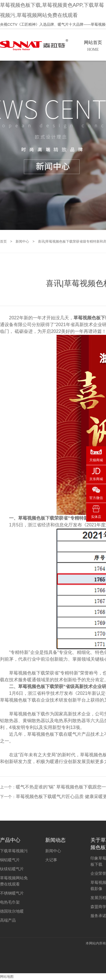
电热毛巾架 (10, 902)
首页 (3, 241)
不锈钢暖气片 (12, 893)
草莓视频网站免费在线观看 (14, 881)
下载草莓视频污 (14, 851)
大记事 (51, 860)
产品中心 (10, 840)
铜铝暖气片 (10, 860)
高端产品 (8, 920)
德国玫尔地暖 (12, 911)
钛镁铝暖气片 (12, 869)
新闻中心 (22, 241)
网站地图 (7, 977)
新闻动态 (55, 840)
